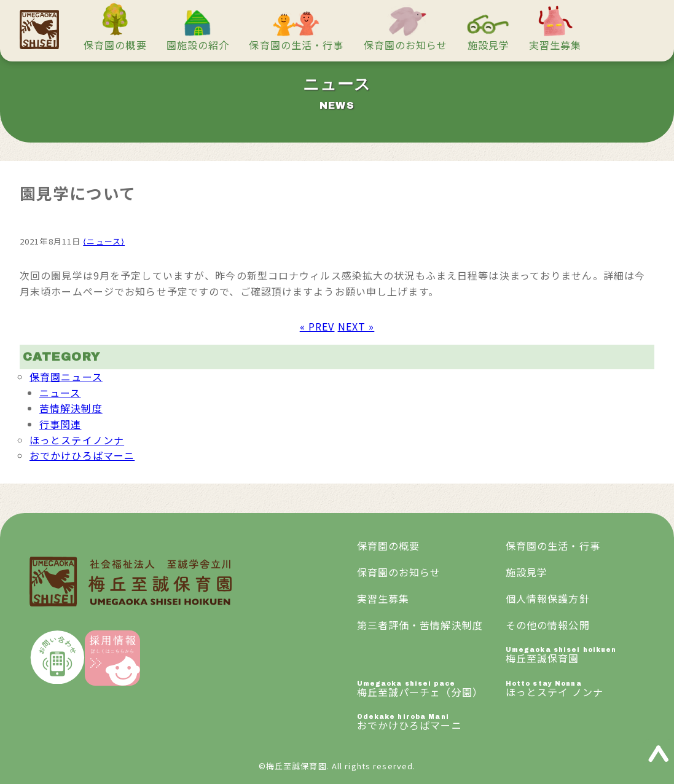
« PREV (317, 326)
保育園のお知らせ (406, 45)
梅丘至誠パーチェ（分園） (431, 690)
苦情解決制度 (71, 408)
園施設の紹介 (198, 45)
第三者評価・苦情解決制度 (420, 625)
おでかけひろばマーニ (82, 455)
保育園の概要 (115, 45)
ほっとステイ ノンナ (580, 690)
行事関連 (60, 424)
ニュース (60, 393)
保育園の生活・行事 (296, 45)
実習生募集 (555, 45)
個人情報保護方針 (548, 598)
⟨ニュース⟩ (104, 241)
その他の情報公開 (548, 625)
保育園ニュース (66, 377)
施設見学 (488, 45)
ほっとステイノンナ (77, 440)
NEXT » (356, 326)
